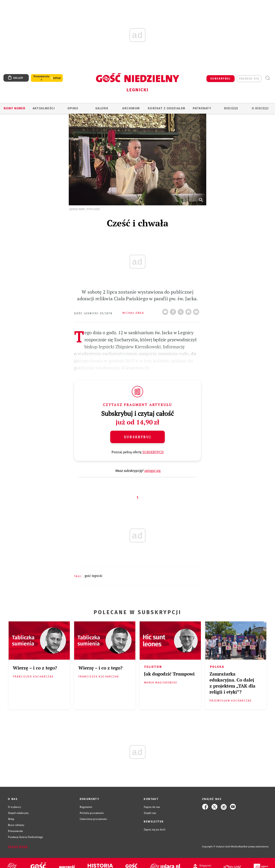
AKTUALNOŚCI (44, 108)
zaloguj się (249, 79)
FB (174, 311)
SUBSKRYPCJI (153, 452)
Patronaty (202, 108)
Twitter (182, 311)
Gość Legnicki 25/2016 (93, 313)
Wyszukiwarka (268, 78)
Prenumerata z (41, 78)
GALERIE (102, 108)
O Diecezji (260, 108)
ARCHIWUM (131, 108)
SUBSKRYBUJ (220, 79)
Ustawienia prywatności (93, 819)
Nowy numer (15, 108)
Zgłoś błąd (18, 847)
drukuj (189, 311)
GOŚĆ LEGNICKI (93, 576)
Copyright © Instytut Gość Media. (220, 847)
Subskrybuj (137, 437)
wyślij (197, 311)
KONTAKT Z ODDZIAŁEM (167, 108)
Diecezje (231, 108)
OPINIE (73, 108)
